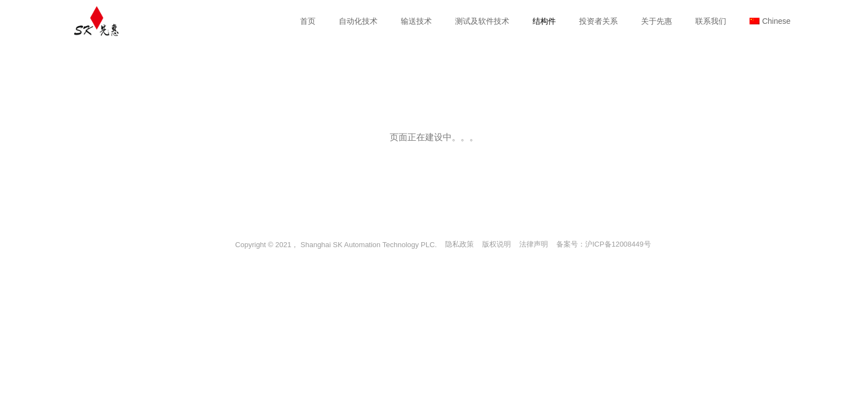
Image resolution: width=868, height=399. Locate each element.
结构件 (544, 21)
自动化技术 (358, 21)
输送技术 (416, 21)
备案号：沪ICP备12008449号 (604, 244)
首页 (308, 21)
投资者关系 (598, 21)
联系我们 (711, 21)
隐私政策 (459, 244)
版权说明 (497, 244)
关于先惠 (657, 21)
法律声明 (534, 244)
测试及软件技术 (482, 21)
